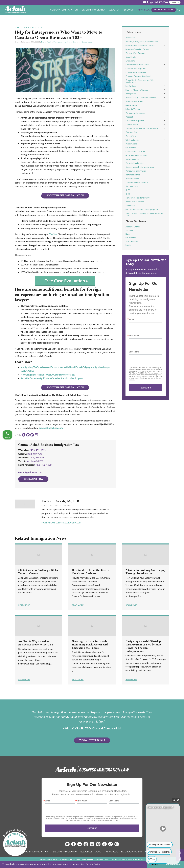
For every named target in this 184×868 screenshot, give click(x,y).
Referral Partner (133, 175)
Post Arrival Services (135, 202)
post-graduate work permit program (142, 209)
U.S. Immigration (133, 140)
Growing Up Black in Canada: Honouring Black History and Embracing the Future (90, 645)
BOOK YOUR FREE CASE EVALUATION (65, 195)
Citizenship (131, 61)
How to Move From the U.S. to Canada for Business (90, 572)
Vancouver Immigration (136, 171)
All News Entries (133, 227)
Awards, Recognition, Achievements (142, 41)
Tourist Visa (131, 136)
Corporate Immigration (64, 10)
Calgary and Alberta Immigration (140, 167)
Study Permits (132, 125)
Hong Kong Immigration (136, 155)
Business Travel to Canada (137, 49)
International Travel (134, 101)
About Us (114, 10)
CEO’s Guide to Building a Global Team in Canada (38, 572)
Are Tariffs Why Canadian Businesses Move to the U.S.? (36, 643)
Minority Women (133, 109)
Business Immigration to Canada (66, 42)
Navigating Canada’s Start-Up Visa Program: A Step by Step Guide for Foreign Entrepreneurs (143, 646)
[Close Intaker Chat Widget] (178, 800)
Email (132, 319)
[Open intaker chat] (150, 865)
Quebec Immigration (135, 121)
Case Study (131, 57)
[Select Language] (175, 2)
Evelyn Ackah (46, 42)
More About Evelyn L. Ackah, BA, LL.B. (61, 523)
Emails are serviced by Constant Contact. (104, 820)
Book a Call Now (164, 10)
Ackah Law (130, 38)
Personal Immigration (93, 10)
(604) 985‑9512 (38, 457)
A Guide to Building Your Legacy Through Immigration (146, 572)
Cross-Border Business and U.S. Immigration (140, 81)
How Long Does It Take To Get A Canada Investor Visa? (48, 375)
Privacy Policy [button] (93, 864)
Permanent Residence (135, 113)
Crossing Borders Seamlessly (139, 76)
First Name (134, 336)
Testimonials (131, 132)
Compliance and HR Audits (137, 65)
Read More (24, 605)
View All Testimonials (92, 740)
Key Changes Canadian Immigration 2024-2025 (144, 214)
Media (128, 245)
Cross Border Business (136, 72)
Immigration (131, 94)
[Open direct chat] (174, 800)
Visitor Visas (131, 144)
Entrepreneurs (88, 42)
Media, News (131, 105)
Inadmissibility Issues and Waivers (141, 97)
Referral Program (132, 852)
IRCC (128, 190)
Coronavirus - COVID (135, 151)
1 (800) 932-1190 (43, 465)
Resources (129, 10)
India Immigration (133, 159)
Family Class (131, 86)
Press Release (132, 241)
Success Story (132, 186)
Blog (40, 27)
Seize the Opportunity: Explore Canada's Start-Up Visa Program (52, 378)
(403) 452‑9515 (35, 454)
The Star (53, 234)
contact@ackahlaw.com (51, 428)
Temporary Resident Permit (138, 198)
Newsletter (131, 148)
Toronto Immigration (135, 163)
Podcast (129, 117)
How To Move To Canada (137, 90)
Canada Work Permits (135, 53)
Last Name (134, 352)
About (99, 852)
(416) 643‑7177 (35, 461)
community (130, 205)
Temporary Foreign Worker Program (142, 128)
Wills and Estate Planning (137, 182)
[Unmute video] (163, 829)
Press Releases (132, 179)
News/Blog (144, 10)
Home (17, 27)
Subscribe (146, 388)
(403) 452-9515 (38, 450)
